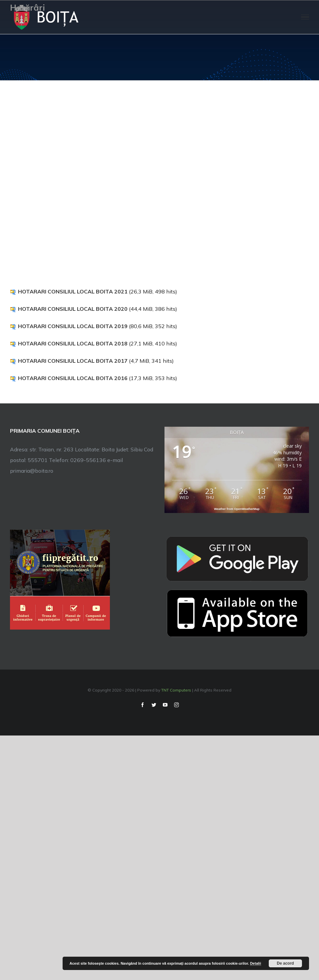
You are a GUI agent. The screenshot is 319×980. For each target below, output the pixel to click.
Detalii (256, 963)
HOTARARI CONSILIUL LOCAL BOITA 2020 (73, 309)
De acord (285, 963)
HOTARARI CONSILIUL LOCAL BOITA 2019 (73, 326)
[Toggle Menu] (305, 17)
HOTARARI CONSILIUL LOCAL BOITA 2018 (73, 343)
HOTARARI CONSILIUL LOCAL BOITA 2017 (73, 361)
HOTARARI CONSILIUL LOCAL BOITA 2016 (73, 378)
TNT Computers (176, 690)
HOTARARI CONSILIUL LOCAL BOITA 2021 (73, 291)
